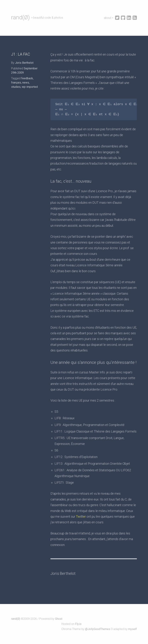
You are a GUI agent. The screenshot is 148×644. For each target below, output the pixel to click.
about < (109, 18)
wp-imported (30, 87)
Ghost (59, 619)
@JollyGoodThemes (98, 629)
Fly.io (78, 624)
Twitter (81, 516)
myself (133, 629)
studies (16, 87)
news (26, 83)
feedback (27, 78)
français (16, 83)
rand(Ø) (20, 17)
